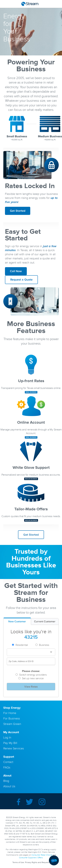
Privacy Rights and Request (37, 862)
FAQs (7, 767)
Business (44, 645)
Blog (6, 781)
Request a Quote (21, 280)
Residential (22, 645)
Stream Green (12, 724)
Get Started (18, 211)
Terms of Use (18, 862)
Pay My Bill (10, 743)
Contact (8, 762)
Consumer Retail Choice (42, 855)
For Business (12, 718)
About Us (9, 786)
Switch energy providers (33, 675)
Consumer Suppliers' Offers (31, 858)
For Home (10, 713)
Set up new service (33, 678)
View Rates (31, 687)
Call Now (16, 271)
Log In (7, 737)
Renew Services (14, 748)
